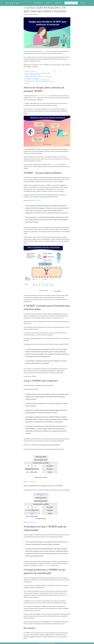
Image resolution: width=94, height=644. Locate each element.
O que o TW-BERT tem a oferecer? (32, 78)
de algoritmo (47, 565)
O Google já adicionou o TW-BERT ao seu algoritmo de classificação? (39, 82)
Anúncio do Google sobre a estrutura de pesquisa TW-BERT (37, 73)
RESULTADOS (60, 3)
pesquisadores (37, 201)
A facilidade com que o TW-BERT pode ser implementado (37, 80)
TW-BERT (34, 98)
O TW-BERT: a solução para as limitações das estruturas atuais (38, 77)
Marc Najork (53, 165)
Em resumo (27, 83)
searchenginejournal (32, 482)
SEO (26, 638)
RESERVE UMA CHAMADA (71, 3)
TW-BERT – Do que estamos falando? (33, 75)
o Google (44, 51)
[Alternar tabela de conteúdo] (53, 71)
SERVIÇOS (50, 3)
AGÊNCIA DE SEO (39, 3)
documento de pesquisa (43, 96)
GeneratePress (52, 643)
